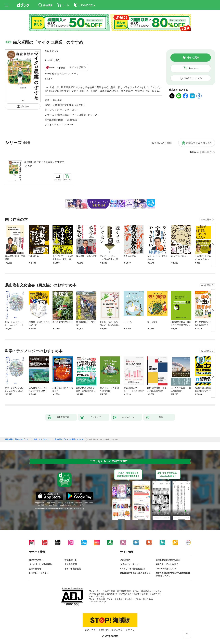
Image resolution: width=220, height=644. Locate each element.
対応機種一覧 (71, 560)
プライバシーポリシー (130, 564)
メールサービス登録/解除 (40, 564)
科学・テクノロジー (68, 110)
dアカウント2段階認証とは (133, 569)
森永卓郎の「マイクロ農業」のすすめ (44, 162)
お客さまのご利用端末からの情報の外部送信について (173, 574)
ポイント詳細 (76, 67)
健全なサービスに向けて (167, 564)
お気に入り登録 (163, 143)
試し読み (25, 106)
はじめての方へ (36, 560)
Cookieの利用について (166, 569)
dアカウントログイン (39, 573)
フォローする (56, 51)
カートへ (193, 68)
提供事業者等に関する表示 (168, 560)
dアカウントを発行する (98, 630)
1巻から (194, 152)
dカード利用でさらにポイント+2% (60, 74)
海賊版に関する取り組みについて (135, 573)
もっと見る (206, 220)
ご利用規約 (125, 560)
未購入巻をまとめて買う (199, 143)
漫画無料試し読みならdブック (17, 439)
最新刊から (208, 152)
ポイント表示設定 (73, 569)
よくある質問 (71, 564)
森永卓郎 (49, 51)
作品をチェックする (193, 78)
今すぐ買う (193, 58)
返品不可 (49, 79)
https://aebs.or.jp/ (99, 602)
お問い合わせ (35, 569)
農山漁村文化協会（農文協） (70, 105)
